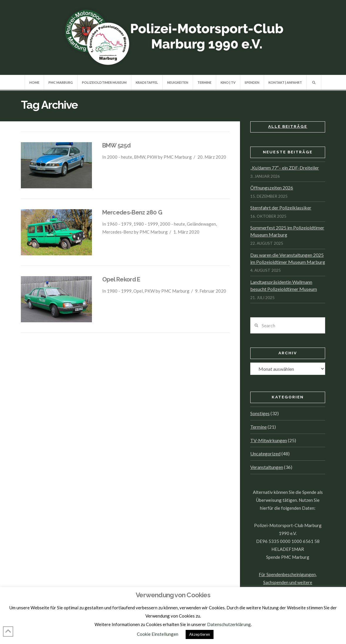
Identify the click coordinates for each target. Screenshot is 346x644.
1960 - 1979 (119, 224)
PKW (152, 157)
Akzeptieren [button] (200, 634)
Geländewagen (201, 224)
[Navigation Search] (314, 82)
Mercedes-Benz (118, 232)
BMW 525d (116, 145)
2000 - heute (120, 157)
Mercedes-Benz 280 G (132, 212)
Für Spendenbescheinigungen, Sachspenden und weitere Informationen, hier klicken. (288, 582)
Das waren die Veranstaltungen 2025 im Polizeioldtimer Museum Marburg (288, 258)
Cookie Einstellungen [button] (158, 634)
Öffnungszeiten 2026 (272, 188)
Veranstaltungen (267, 467)
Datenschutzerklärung (229, 624)
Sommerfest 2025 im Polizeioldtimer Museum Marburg (287, 231)
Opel (138, 291)
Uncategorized (265, 453)
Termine (258, 427)
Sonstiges (260, 413)
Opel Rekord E (121, 279)
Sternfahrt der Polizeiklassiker (281, 208)
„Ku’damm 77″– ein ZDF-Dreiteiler (285, 168)
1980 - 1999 (146, 224)
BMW (140, 157)
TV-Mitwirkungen (269, 440)
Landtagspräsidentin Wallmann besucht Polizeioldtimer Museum (284, 285)
